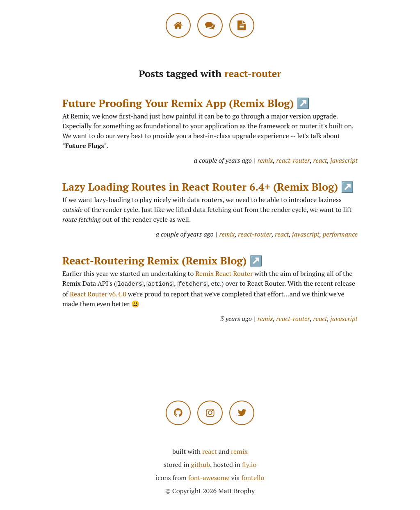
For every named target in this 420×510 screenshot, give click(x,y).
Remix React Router (224, 273)
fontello (253, 477)
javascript (344, 160)
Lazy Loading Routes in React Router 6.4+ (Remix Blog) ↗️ (208, 187)
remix (265, 160)
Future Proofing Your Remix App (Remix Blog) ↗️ (186, 103)
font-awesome (209, 477)
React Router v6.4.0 (98, 294)
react (320, 160)
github (201, 464)
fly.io (249, 464)
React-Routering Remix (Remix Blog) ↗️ (162, 260)
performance (340, 234)
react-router (293, 160)
